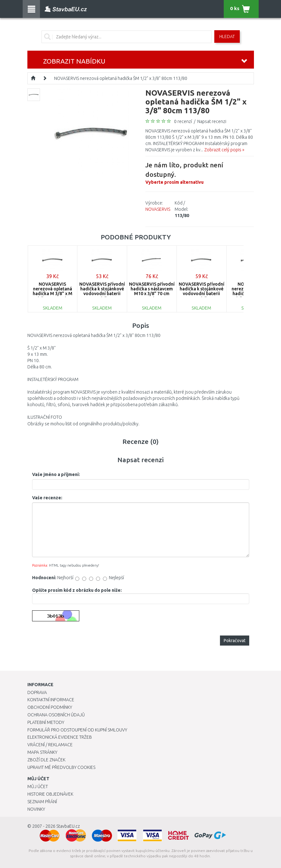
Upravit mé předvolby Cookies (61, 767)
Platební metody (46, 722)
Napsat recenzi (212, 121)
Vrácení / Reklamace (50, 745)
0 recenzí (183, 121)
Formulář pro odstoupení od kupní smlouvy (77, 730)
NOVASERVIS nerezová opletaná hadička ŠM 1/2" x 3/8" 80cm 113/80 (121, 78)
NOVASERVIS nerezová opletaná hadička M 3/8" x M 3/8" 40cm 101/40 (53, 291)
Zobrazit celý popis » (224, 150)
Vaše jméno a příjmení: (56, 474)
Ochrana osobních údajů (56, 715)
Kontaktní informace (51, 700)
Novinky (36, 809)
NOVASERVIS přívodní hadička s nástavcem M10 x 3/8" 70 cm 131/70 (152, 291)
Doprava (37, 692)
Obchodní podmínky (50, 707)
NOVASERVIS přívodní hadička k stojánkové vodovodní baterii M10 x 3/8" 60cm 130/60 (202, 294)
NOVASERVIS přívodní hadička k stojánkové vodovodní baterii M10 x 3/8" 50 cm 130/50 (102, 294)
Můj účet (38, 787)
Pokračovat (235, 641)
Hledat (227, 36)
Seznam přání (42, 802)
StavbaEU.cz (68, 826)
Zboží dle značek (46, 760)
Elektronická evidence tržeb (60, 737)
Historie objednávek (50, 794)
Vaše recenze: (47, 498)
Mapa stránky (42, 752)
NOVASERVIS (158, 209)
